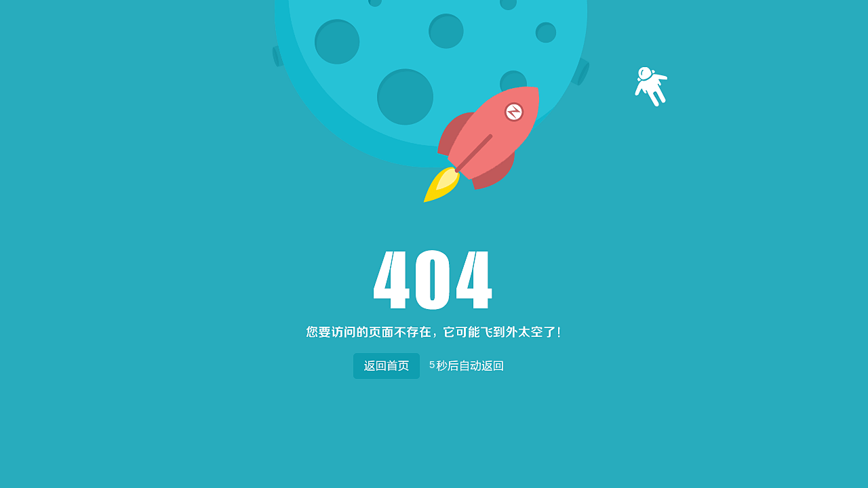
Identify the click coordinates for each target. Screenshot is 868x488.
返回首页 (386, 363)
